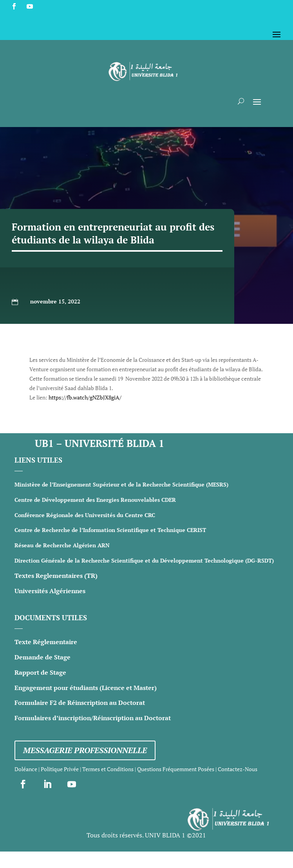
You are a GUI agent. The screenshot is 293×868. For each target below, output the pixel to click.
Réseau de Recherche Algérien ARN (62, 545)
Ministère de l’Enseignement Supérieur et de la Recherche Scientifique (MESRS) (121, 484)
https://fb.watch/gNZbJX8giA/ (85, 397)
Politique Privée (60, 769)
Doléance (26, 769)
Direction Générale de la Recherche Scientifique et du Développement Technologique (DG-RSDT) (144, 560)
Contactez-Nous (238, 769)
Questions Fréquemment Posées (176, 769)
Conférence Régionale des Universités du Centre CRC (85, 515)
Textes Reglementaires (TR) (56, 576)
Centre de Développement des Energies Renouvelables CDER (95, 500)
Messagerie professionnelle (85, 750)
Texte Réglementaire (46, 642)
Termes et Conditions (108, 769)
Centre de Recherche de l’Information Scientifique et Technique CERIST (110, 530)
